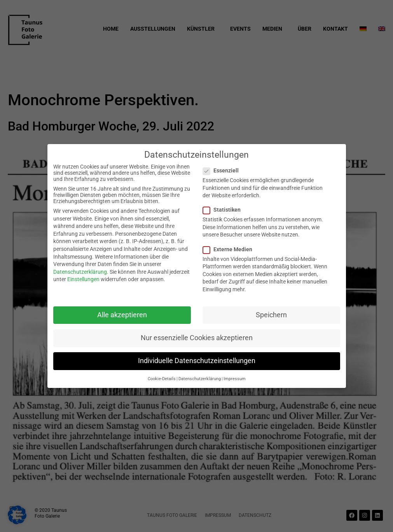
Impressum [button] (235, 379)
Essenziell (223, 170)
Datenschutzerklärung (80, 272)
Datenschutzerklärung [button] (200, 379)
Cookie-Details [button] (162, 379)
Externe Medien (230, 249)
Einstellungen (83, 279)
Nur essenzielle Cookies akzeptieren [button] (197, 338)
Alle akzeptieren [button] (122, 315)
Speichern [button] (271, 315)
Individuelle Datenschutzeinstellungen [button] (197, 361)
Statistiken (224, 210)
